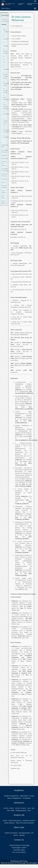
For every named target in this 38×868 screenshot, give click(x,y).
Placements (5, 158)
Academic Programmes (5, 20)
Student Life (19, 815)
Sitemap (22, 835)
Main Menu (6, 8)
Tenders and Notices (11, 833)
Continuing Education (5, 151)
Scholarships (27, 798)
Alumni (16, 835)
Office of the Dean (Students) (25, 823)
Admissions (19, 803)
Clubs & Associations (15, 821)
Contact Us (19, 840)
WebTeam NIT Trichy (20, 861)
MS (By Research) (21, 810)
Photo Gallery (4, 192)
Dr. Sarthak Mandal (5, 91)
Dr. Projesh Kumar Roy (5, 122)
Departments (24, 796)
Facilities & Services (29, 821)
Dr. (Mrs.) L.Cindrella (6, 30)
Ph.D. (29, 810)
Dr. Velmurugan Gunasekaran (7, 130)
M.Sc (29, 808)
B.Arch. (12, 808)
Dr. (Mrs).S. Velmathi (6, 51)
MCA (9, 810)
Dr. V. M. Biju (4, 59)
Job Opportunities (24, 833)
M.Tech (18, 808)
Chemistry (5, 15)
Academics (19, 790)
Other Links (19, 827)
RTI (32, 833)
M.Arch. (24, 808)
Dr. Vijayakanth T (6, 137)
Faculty (4, 24)
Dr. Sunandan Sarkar (6, 83)
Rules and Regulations (14, 798)
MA (33, 808)
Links (3, 1)
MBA (13, 810)
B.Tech (6, 808)
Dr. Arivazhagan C (6, 114)
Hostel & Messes (9, 823)
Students (4, 179)
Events (3, 182)
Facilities (4, 155)
